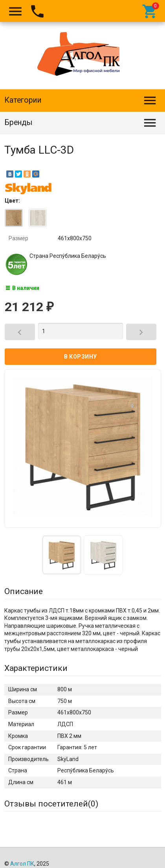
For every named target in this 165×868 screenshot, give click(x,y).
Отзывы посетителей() (51, 804)
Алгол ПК (22, 864)
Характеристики (36, 668)
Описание (24, 591)
